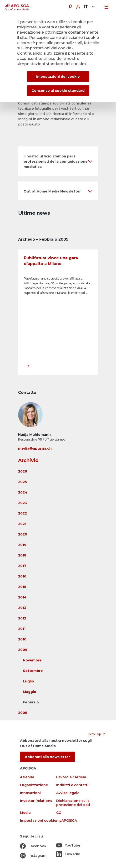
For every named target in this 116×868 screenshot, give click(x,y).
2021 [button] (22, 524)
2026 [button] (23, 471)
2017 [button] (22, 566)
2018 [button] (22, 555)
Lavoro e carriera (71, 777)
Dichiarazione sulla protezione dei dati (73, 803)
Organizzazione (34, 785)
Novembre (32, 660)
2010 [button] (22, 639)
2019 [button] (22, 545)
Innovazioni (30, 793)
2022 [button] (23, 513)
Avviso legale (68, 793)
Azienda (27, 777)
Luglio (28, 681)
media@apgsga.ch (35, 448)
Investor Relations (36, 801)
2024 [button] (23, 492)
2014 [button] (22, 597)
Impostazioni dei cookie (58, 77)
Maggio (30, 692)
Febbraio (31, 702)
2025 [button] (23, 482)
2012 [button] (22, 618)
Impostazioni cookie (38, 821)
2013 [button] (22, 608)
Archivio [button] (28, 460)
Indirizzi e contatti (72, 785)
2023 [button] (23, 503)
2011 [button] (22, 629)
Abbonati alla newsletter (47, 757)
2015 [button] (22, 587)
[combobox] (88, 7)
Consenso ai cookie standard (58, 91)
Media (25, 813)
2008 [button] (23, 713)
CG (59, 813)
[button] (58, 161)
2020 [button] (23, 534)
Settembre (33, 671)
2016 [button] (22, 576)
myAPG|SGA (67, 821)
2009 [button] (23, 650)
